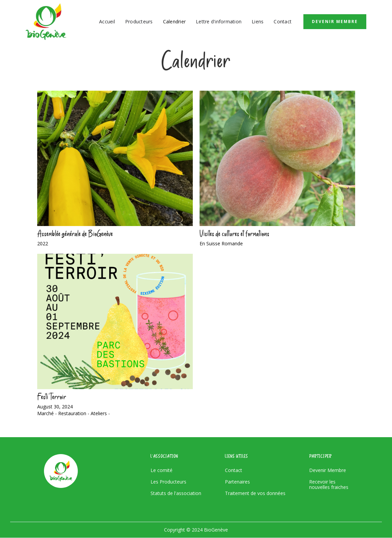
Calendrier (175, 21)
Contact (283, 21)
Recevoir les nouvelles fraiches (329, 485)
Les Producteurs (168, 482)
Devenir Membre (335, 21)
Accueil (107, 21)
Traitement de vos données (255, 493)
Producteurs (139, 21)
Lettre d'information (219, 21)
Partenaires (237, 482)
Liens (258, 21)
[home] (46, 22)
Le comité (162, 470)
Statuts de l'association (176, 493)
